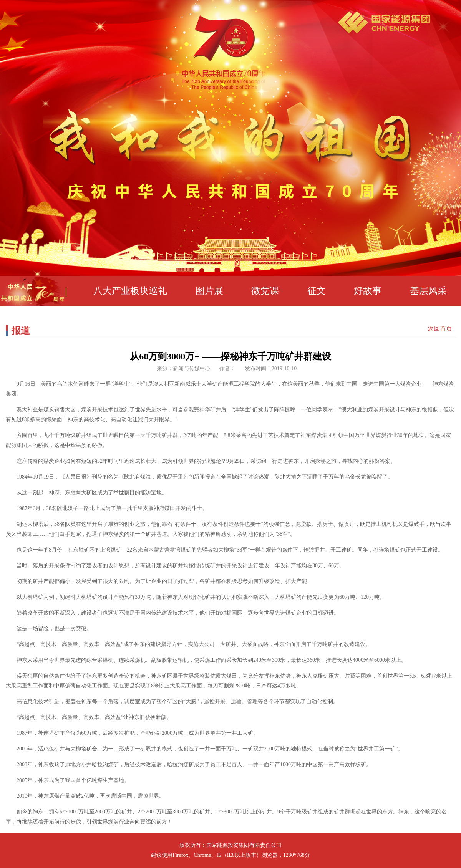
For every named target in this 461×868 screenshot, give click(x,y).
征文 (317, 291)
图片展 (209, 291)
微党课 (265, 291)
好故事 (368, 291)
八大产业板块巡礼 (130, 291)
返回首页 (440, 329)
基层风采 (428, 291)
